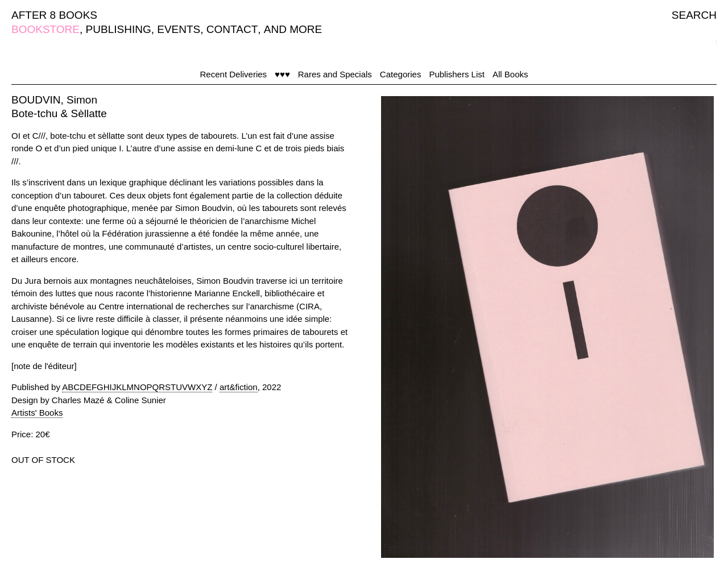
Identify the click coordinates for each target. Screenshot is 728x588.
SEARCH (694, 15)
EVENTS (179, 29)
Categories (401, 74)
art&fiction (239, 387)
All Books (510, 74)
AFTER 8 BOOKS (54, 15)
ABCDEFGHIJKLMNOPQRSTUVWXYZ (137, 387)
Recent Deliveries (234, 74)
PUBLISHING (119, 29)
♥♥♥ (282, 74)
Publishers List (457, 74)
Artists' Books (37, 413)
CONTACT (232, 29)
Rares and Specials (335, 74)
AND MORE (293, 29)
